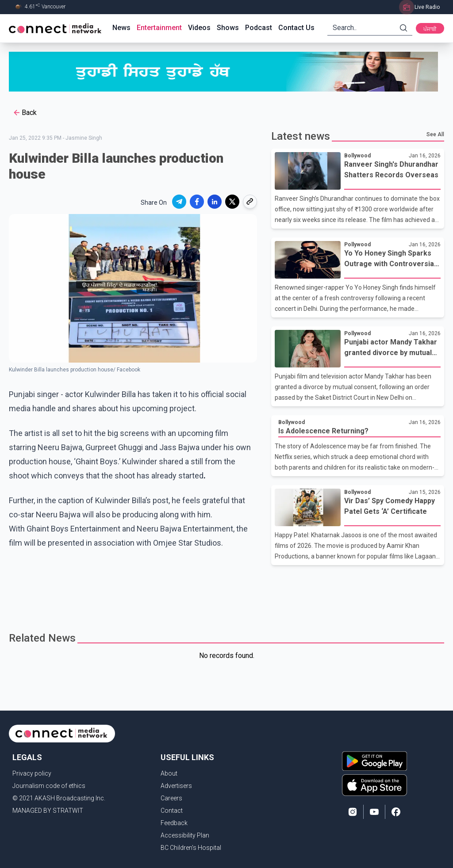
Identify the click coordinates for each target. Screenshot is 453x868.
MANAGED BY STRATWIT (48, 811)
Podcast (259, 28)
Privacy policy (32, 773)
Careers (171, 798)
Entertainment (159, 28)
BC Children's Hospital (191, 848)
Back (25, 113)
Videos (199, 28)
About (169, 773)
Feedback (174, 823)
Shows (228, 28)
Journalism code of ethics (49, 786)
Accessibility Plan (185, 835)
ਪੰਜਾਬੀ (430, 29)
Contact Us (296, 28)
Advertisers (176, 786)
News (121, 28)
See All (435, 134)
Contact (172, 811)
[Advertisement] (226, 594)
